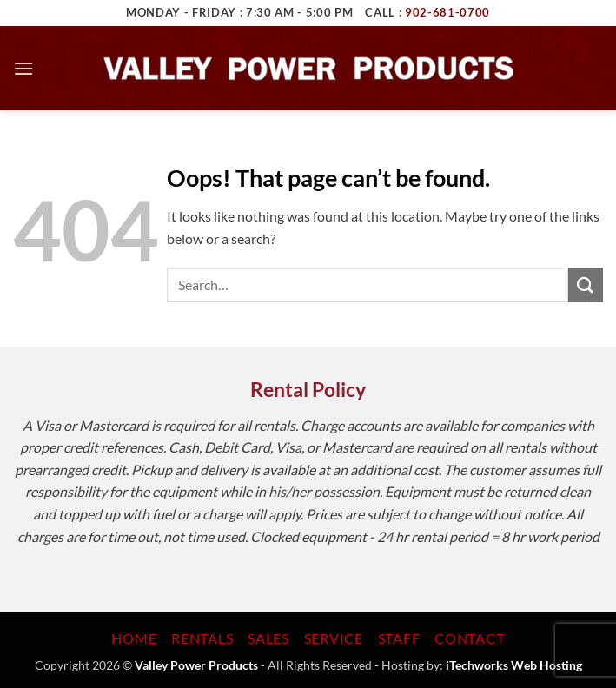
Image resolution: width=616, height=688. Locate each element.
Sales (268, 638)
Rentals (202, 638)
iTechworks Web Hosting (514, 665)
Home (134, 638)
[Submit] (586, 284)
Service (334, 638)
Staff (399, 638)
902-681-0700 (447, 12)
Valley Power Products (196, 665)
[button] (23, 68)
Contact (470, 638)
